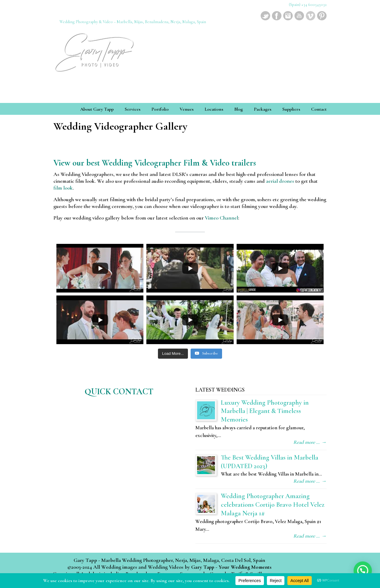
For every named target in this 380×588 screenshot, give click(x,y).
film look (63, 188)
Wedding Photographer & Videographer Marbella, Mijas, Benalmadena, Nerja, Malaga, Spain (95, 50)
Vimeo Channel (221, 218)
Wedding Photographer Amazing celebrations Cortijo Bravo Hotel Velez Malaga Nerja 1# (273, 504)
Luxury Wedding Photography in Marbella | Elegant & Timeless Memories (265, 411)
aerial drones (280, 181)
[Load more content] (173, 354)
